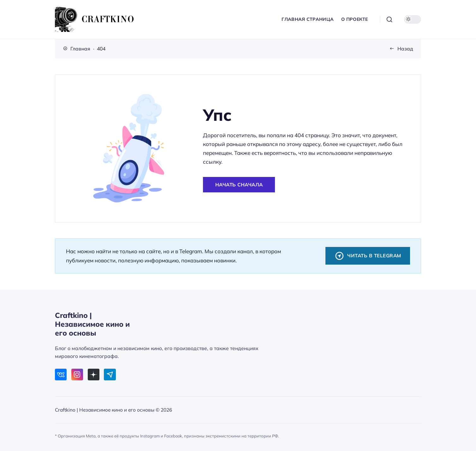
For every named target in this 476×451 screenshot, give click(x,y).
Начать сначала (239, 185)
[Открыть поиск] (390, 20)
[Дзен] (94, 375)
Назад (405, 49)
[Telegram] (110, 375)
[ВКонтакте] (61, 375)
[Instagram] (77, 375)
